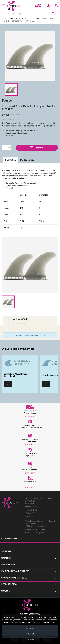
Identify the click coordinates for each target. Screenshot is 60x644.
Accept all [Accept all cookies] (30, 628)
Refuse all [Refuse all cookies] (30, 634)
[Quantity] (5, 147)
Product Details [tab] (27, 160)
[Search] (30, 14)
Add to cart (37, 147)
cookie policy (50, 622)
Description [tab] (10, 160)
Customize (30, 640)
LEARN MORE (30, 416)
